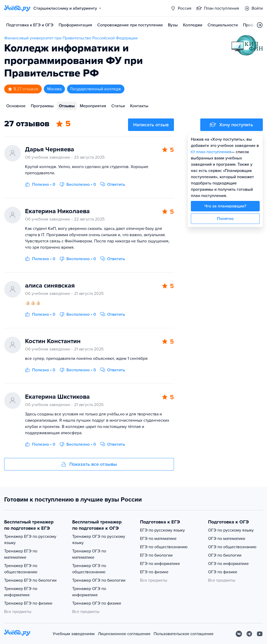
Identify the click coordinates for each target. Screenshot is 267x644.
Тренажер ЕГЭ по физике (28, 603)
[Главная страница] (17, 8)
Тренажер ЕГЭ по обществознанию (21, 569)
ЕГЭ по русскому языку (162, 530)
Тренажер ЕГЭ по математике (21, 554)
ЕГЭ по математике (158, 539)
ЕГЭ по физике (154, 572)
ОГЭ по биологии (225, 555)
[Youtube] (260, 634)
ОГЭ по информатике (228, 564)
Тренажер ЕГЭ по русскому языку (30, 540)
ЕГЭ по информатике (160, 564)
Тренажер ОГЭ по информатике (89, 592)
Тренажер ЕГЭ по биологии (30, 580)
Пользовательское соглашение (184, 634)
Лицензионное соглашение (124, 634)
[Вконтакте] (239, 634)
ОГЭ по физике (223, 572)
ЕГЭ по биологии (156, 555)
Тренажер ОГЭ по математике (89, 554)
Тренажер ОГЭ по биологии (99, 580)
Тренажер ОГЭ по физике (97, 603)
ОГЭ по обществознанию (232, 547)
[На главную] (17, 634)
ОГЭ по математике (227, 539)
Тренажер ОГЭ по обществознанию (89, 569)
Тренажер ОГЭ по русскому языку (99, 540)
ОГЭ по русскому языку (231, 530)
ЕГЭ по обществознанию (164, 547)
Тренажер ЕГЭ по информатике (21, 592)
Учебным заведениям (74, 634)
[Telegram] (249, 634)
